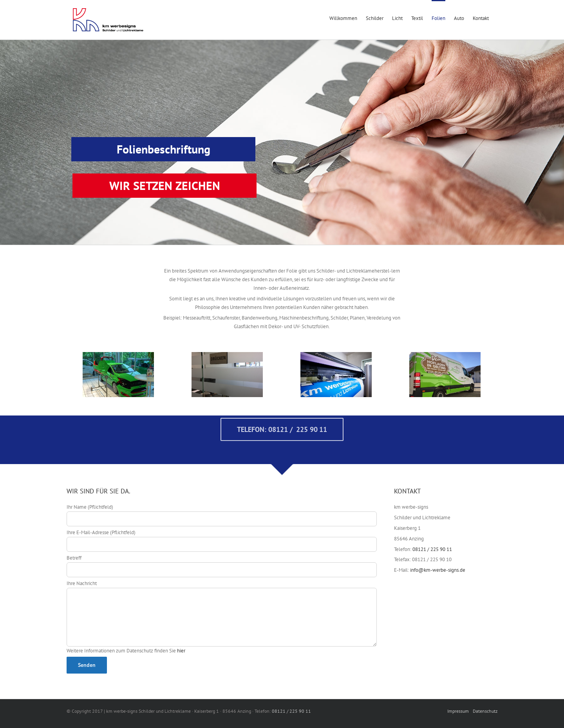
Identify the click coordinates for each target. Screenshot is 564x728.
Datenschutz (485, 711)
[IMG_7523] (227, 375)
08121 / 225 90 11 (432, 549)
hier (181, 651)
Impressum (458, 711)
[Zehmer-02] (445, 375)
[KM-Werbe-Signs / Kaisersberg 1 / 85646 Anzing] (336, 375)
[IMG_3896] (118, 375)
